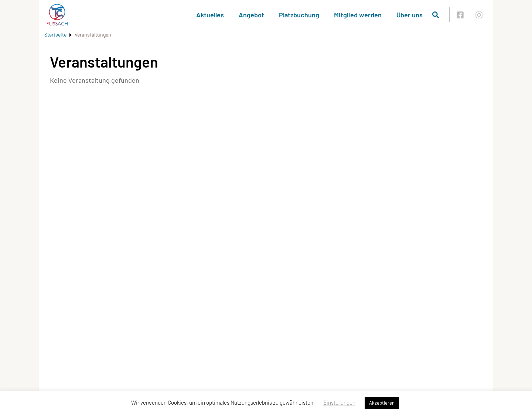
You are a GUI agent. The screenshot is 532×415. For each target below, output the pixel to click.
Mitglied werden (358, 15)
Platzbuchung (299, 15)
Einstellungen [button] (339, 402)
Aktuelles (210, 15)
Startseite (55, 35)
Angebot (251, 15)
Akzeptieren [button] (382, 403)
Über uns (410, 15)
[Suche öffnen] (436, 15)
